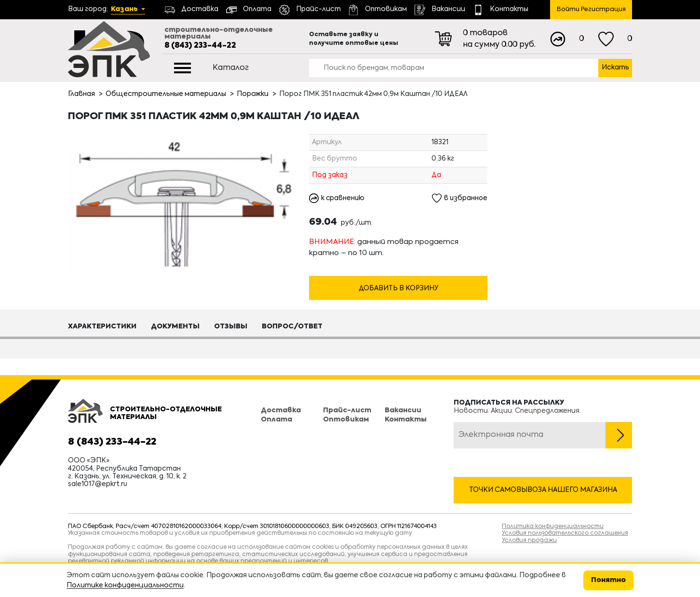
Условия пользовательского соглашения (565, 533)
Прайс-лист (347, 411)
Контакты (406, 420)
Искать (615, 68)
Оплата (276, 420)
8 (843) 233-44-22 (200, 46)
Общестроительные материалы (166, 94)
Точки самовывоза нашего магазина (543, 490)
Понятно (608, 580)
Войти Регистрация (591, 9)
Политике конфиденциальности (125, 585)
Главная (81, 94)
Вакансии (403, 411)
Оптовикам (346, 420)
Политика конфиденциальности (553, 527)
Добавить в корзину (398, 289)
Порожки (253, 94)
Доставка (281, 411)
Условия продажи (529, 541)
